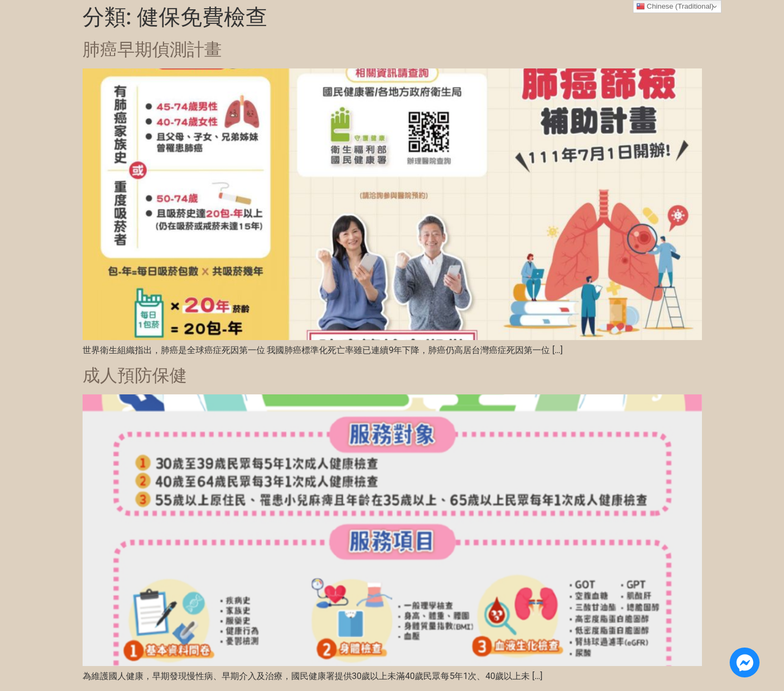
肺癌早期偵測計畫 (152, 49)
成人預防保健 (135, 375)
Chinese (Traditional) (675, 7)
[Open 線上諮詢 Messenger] (745, 662)
